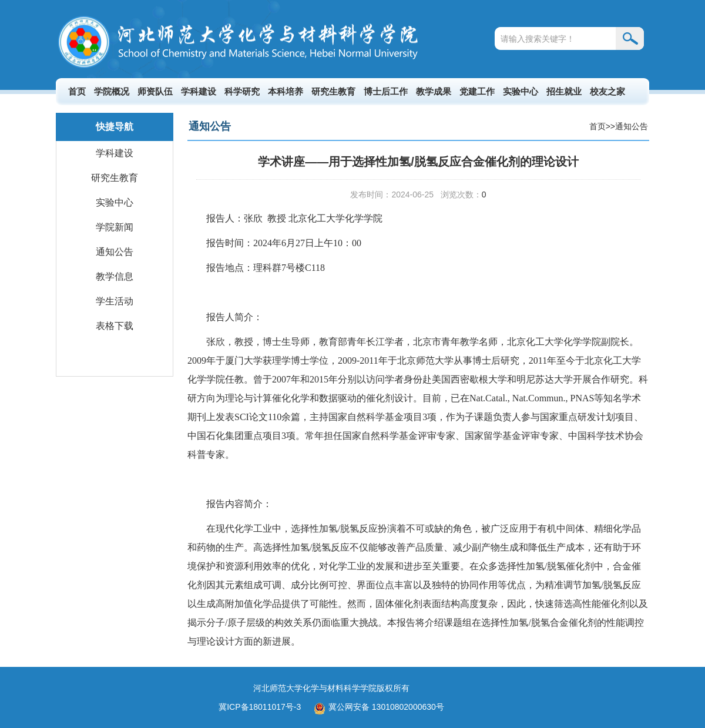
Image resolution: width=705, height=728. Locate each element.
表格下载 (115, 326)
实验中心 (521, 91)
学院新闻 (115, 227)
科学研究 (242, 91)
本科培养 (286, 91)
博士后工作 (386, 91)
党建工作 (477, 91)
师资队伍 (155, 91)
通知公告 (115, 252)
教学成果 (434, 91)
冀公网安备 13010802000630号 (376, 707)
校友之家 (607, 91)
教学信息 (115, 276)
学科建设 (199, 91)
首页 (77, 91)
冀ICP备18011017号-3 (260, 707)
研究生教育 (333, 91)
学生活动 (115, 301)
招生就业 (564, 91)
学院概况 (112, 91)
